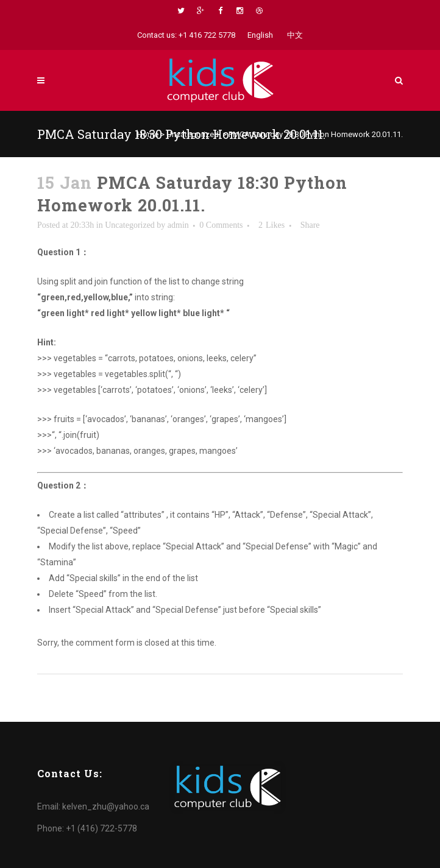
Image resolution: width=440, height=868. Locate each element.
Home (148, 134)
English (260, 35)
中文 (295, 35)
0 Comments (221, 225)
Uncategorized (193, 134)
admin (178, 225)
